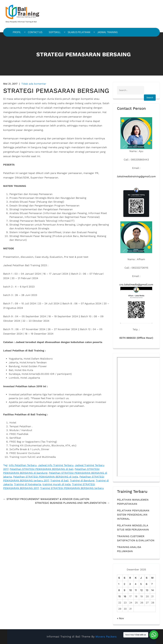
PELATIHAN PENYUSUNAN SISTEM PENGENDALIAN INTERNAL (133, 515)
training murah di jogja (57, 484)
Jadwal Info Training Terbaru (56, 465)
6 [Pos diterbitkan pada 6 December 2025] (147, 584)
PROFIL (17, 32)
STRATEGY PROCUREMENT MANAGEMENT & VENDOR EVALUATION (46, 499)
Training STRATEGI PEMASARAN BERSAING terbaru (72, 488)
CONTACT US (35, 32)
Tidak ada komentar (34, 84)
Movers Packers (106, 637)
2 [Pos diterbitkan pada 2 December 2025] (124, 584)
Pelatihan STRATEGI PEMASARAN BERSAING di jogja (46, 477)
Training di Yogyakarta (28, 484)
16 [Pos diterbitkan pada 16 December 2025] (125, 596)
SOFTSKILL (55, 32)
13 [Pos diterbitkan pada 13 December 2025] (147, 590)
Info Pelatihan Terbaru (23, 465)
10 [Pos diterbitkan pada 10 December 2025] (131, 590)
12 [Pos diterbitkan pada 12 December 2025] (141, 590)
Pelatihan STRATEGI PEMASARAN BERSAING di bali (41, 469)
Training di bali (59, 480)
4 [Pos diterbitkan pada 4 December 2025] (136, 584)
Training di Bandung (82, 480)
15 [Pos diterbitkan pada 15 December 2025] (119, 596)
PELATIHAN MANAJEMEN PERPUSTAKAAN (133, 502)
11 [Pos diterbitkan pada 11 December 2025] (136, 590)
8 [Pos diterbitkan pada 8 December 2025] (119, 590)
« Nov (120, 618)
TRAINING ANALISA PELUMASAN (129, 549)
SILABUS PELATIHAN (79, 32)
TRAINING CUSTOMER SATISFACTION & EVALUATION (136, 538)
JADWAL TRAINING (107, 32)
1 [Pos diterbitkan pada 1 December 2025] (119, 584)
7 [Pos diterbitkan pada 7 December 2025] (152, 584)
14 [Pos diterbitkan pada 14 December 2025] (152, 590)
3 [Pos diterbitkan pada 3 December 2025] (130, 584)
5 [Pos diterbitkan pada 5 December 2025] (141, 584)
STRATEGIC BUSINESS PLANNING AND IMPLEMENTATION (72, 503)
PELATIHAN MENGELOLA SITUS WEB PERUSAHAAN (133, 528)
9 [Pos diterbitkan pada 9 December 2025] (124, 590)
